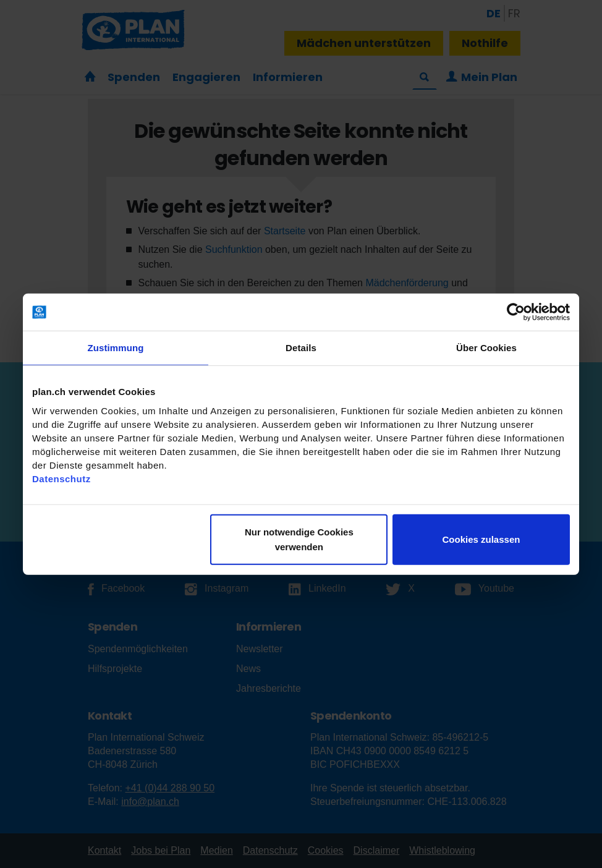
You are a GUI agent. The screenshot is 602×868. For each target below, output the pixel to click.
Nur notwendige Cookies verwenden (299, 539)
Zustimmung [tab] (116, 348)
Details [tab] (301, 348)
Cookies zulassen (481, 539)
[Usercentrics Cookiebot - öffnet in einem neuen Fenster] (516, 312)
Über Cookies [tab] (486, 348)
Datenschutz (61, 478)
